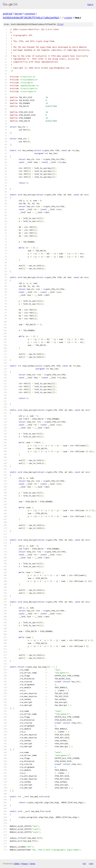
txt (84, 864)
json (91, 864)
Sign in (90, 4)
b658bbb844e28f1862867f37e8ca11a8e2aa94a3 (31, 18)
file (60, 24)
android (7, 14)
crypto (68, 18)
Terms (32, 864)
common (30, 14)
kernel (18, 14)
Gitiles (17, 864)
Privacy (24, 864)
